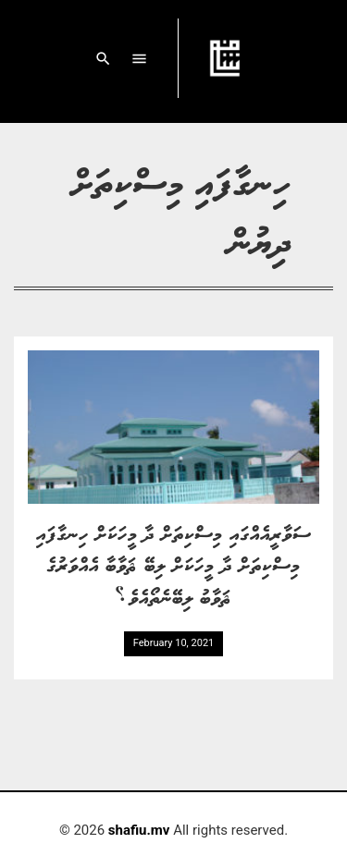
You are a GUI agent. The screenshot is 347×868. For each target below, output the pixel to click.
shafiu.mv (139, 830)
